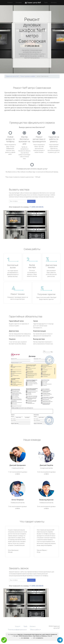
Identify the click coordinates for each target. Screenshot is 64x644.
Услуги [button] (9, 3)
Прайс (46, 3)
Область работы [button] (35, 630)
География (19, 3)
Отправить (31, 201)
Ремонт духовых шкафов (28, 76)
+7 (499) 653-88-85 (32, 46)
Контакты (54, 3)
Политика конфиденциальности (17, 630)
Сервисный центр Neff (12, 76)
